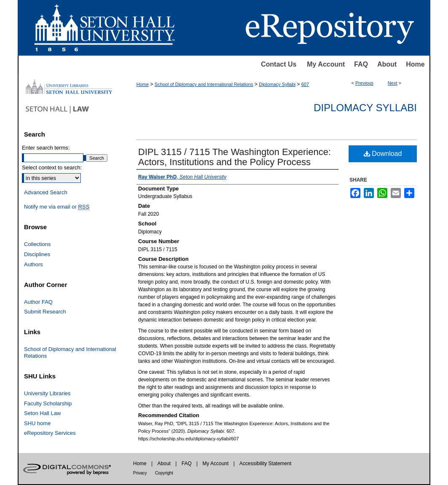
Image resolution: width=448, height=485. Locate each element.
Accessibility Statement (265, 464)
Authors (33, 264)
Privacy (140, 473)
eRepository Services (50, 433)
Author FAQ (38, 302)
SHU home (37, 423)
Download (383, 154)
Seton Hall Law (42, 413)
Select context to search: (52, 167)
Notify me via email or (57, 207)
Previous (364, 83)
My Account (326, 64)
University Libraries (47, 393)
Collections (37, 244)
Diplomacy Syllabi (277, 84)
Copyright (164, 473)
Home (415, 64)
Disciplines (37, 254)
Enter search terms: (46, 148)
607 (305, 84)
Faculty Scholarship (48, 403)
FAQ (361, 64)
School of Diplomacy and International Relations (204, 84)
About (387, 64)
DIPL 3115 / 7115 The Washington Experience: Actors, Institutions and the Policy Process (235, 157)
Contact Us (279, 64)
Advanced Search (46, 192)
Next (393, 83)
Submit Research (45, 312)
